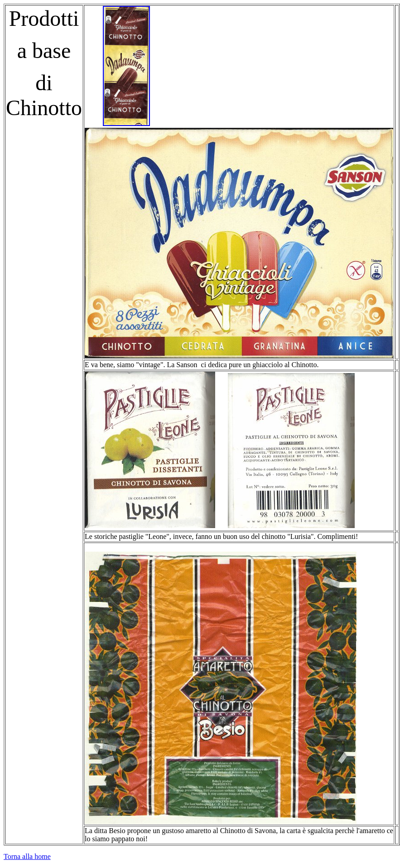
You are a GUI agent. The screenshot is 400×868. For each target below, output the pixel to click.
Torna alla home (27, 856)
